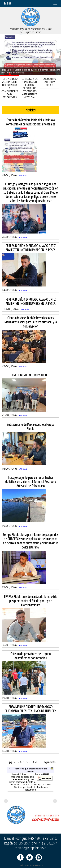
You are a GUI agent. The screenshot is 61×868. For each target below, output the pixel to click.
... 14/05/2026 (30, 303)
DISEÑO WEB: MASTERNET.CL (30, 865)
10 (40, 762)
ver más (23, 176)
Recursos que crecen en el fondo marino (31, 770)
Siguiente (49, 762)
